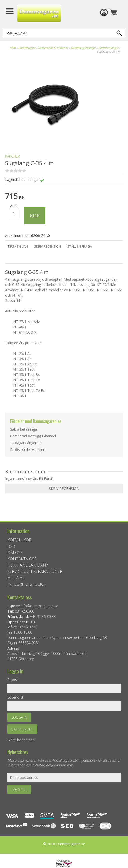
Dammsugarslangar (83, 48)
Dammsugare (27, 48)
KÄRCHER (12, 156)
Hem (13, 48)
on (7, 170)
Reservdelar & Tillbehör (53, 48)
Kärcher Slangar (108, 48)
